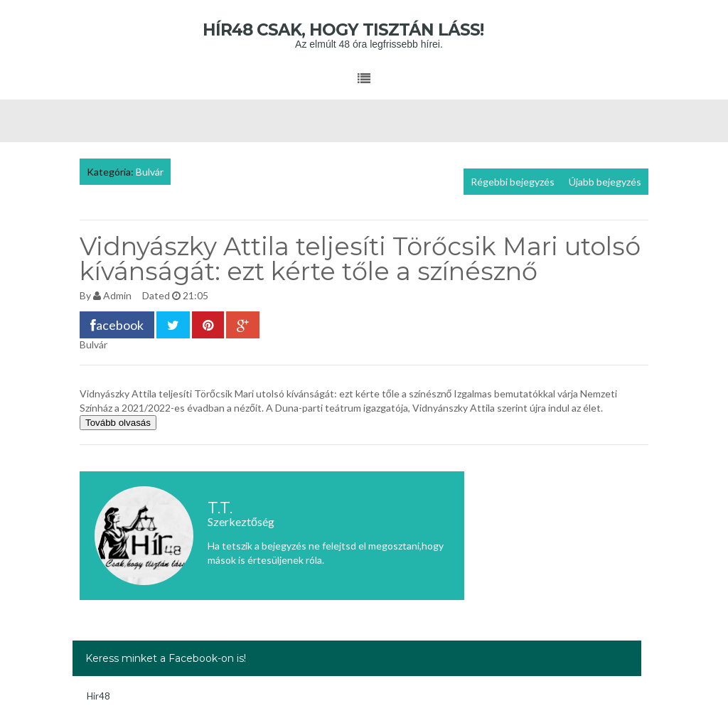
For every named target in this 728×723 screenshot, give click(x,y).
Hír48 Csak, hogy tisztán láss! (364, 30)
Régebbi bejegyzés (513, 182)
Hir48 (98, 696)
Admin (117, 295)
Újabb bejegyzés (605, 182)
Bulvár (150, 172)
